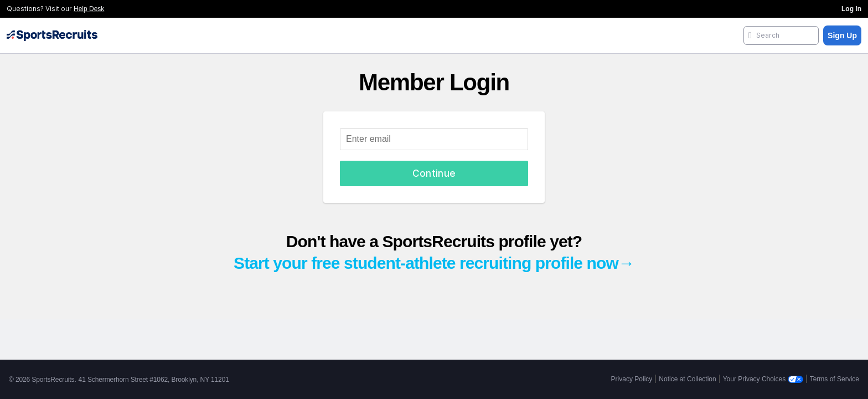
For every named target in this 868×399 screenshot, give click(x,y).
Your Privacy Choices (763, 379)
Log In (851, 9)
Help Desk (89, 9)
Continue (434, 173)
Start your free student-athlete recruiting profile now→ (434, 263)
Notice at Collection (687, 379)
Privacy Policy (632, 379)
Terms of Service (835, 379)
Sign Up (842, 35)
